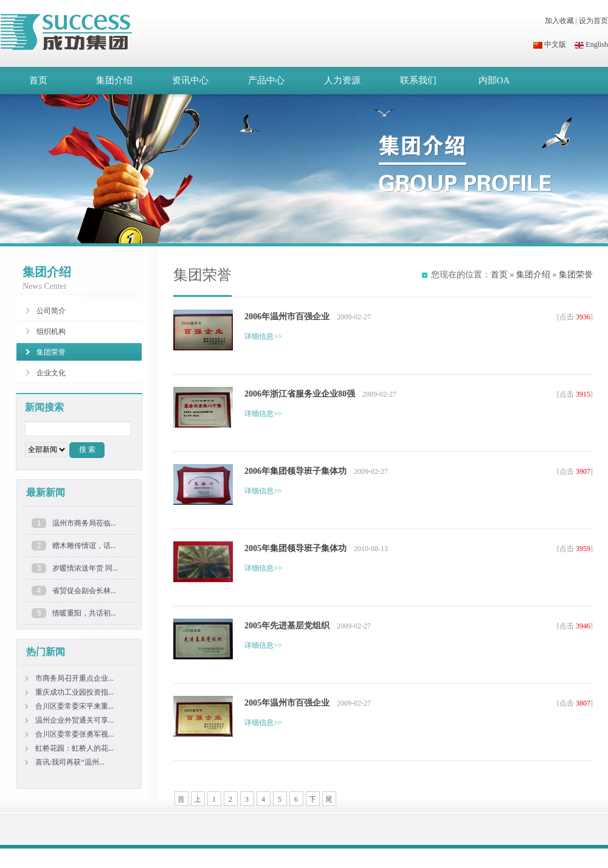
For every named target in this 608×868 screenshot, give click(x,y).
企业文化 (51, 373)
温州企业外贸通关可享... (74, 720)
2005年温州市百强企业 (287, 703)
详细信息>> (263, 336)
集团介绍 (114, 80)
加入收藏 (559, 21)
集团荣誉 (576, 275)
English (591, 44)
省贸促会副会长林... (84, 591)
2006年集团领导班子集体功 (295, 471)
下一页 (313, 800)
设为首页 (593, 21)
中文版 (550, 44)
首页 (38, 80)
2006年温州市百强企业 (287, 317)
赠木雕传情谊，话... (84, 546)
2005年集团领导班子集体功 (295, 548)
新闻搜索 (44, 407)
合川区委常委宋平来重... (74, 706)
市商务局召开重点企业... (74, 678)
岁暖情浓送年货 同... (85, 568)
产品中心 (266, 80)
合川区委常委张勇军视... (74, 734)
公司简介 (51, 311)
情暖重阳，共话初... (84, 613)
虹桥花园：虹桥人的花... (74, 748)
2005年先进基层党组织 (287, 626)
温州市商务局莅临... (84, 523)
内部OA (494, 80)
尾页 (329, 800)
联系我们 (418, 80)
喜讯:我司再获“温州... (70, 762)
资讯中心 (190, 80)
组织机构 (51, 332)
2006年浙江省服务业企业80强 (300, 394)
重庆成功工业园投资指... (74, 692)
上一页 (198, 800)
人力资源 (342, 80)
